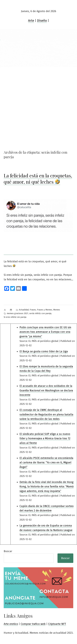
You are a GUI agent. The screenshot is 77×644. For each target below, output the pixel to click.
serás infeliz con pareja (40, 313)
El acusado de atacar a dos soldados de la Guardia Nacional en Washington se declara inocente (46, 390)
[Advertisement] (38, 89)
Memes (57, 310)
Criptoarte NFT (57, 624)
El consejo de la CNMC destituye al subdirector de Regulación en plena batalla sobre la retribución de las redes (46, 414)
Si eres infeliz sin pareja (15, 317)
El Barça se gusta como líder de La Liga (44, 351)
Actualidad (24, 310)
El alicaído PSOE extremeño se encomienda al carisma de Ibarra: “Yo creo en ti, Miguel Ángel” (46, 463)
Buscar (8, 551)
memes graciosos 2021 (18, 313)
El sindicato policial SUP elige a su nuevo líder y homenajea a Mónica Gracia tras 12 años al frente (45, 439)
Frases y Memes (45, 310)
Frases (33, 310)
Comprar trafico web (33, 624)
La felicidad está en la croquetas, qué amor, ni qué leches (38, 179)
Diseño (42, 21)
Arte (31, 21)
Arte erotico (11, 624)
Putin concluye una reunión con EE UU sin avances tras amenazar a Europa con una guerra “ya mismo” (45, 332)
